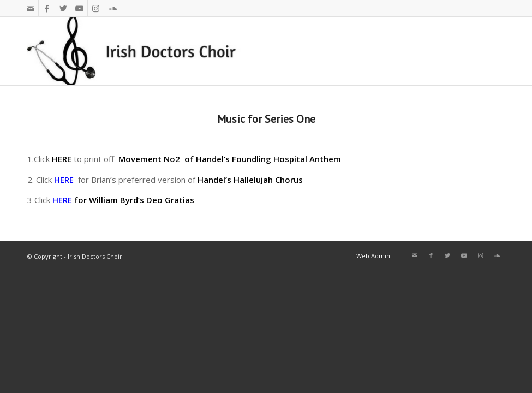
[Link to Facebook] (47, 8)
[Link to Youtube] (79, 8)
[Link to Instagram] (96, 8)
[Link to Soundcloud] (112, 8)
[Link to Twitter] (63, 8)
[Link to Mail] (30, 8)
